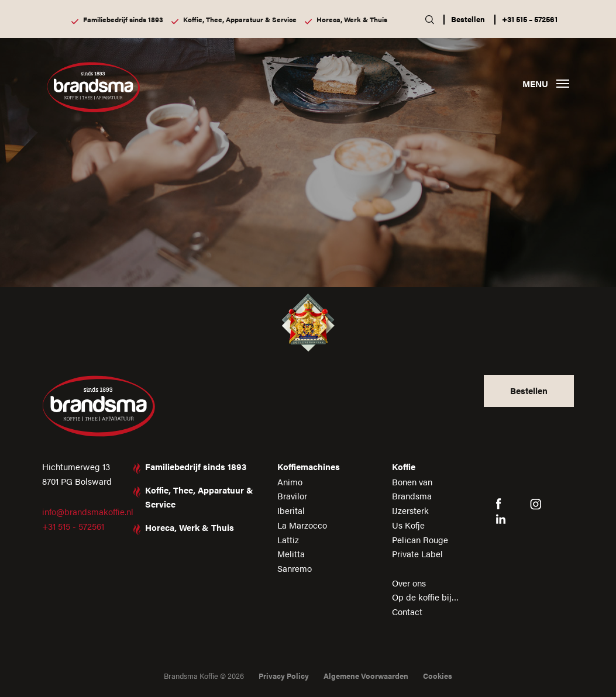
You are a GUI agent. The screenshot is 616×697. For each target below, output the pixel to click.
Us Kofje (408, 525)
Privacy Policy (284, 676)
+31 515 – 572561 (530, 19)
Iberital (291, 510)
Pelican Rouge (420, 539)
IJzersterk (410, 510)
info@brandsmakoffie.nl (88, 511)
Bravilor (292, 496)
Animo (290, 482)
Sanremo (295, 568)
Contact (407, 611)
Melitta (291, 553)
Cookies (438, 676)
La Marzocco (302, 525)
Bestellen (468, 19)
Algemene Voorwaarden (366, 676)
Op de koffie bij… (426, 597)
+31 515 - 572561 (73, 526)
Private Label (417, 553)
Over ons (409, 583)
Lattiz (288, 539)
